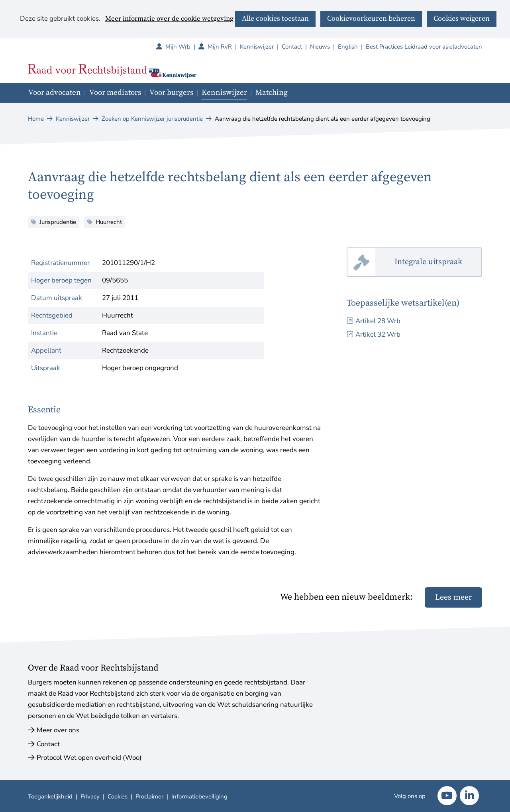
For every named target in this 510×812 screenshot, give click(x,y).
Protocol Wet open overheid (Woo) (89, 758)
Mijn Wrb (182, 47)
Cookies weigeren (462, 19)
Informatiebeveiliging (199, 796)
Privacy (90, 796)
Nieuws (320, 47)
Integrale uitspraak (438, 262)
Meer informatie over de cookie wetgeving (169, 19)
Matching (272, 93)
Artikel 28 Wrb (378, 321)
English (348, 47)
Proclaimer (149, 796)
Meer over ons (58, 730)
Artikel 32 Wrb (378, 334)
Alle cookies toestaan (275, 19)
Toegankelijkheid (50, 796)
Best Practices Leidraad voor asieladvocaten (424, 47)
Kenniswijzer (257, 47)
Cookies (118, 796)
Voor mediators (115, 93)
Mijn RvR (224, 47)
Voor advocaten (55, 93)
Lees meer (453, 597)
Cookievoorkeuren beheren (371, 19)
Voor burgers (171, 93)
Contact (292, 47)
